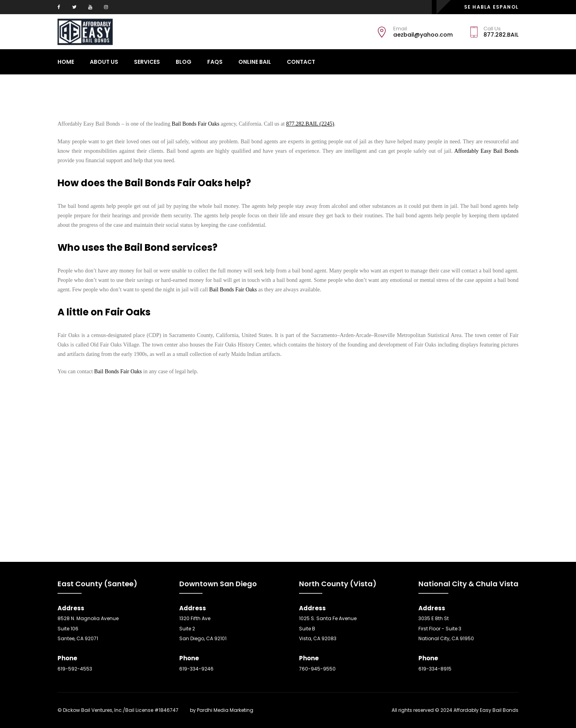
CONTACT (301, 62)
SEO (184, 710)
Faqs (215, 62)
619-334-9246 (196, 669)
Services (147, 62)
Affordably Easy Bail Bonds (486, 151)
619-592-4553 (75, 669)
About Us (104, 62)
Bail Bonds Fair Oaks (196, 124)
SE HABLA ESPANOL (491, 7)
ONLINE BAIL (255, 62)
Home (66, 62)
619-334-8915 (435, 669)
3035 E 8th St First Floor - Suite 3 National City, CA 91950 (446, 628)
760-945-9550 (317, 669)
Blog (184, 62)
